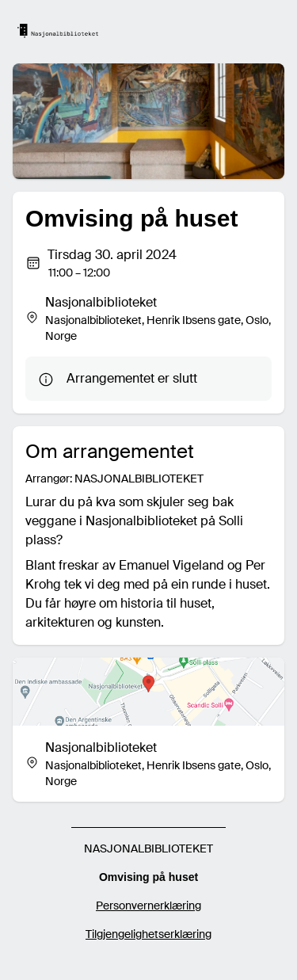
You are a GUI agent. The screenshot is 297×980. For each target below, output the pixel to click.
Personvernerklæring (148, 906)
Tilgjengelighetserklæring (148, 934)
